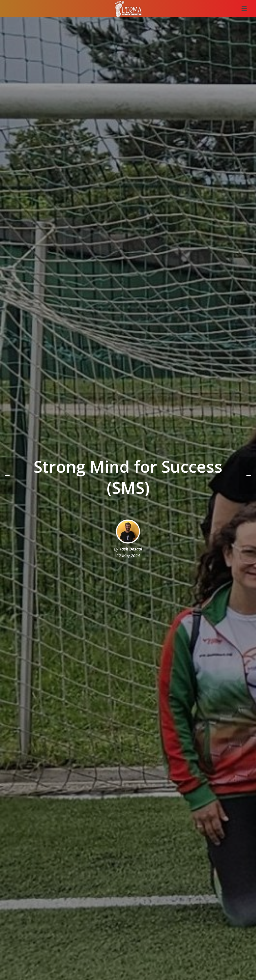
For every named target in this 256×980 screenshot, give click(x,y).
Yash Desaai (131, 549)
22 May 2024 (128, 556)
